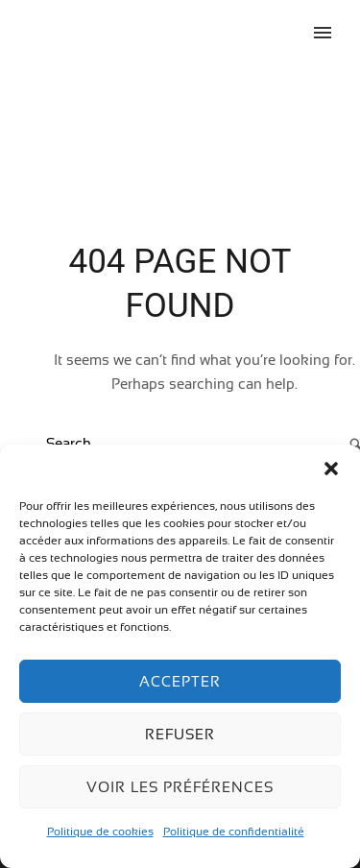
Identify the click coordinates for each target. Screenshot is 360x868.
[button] (331, 469)
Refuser (180, 734)
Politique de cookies (100, 832)
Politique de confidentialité (234, 832)
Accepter (180, 681)
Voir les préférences (180, 787)
